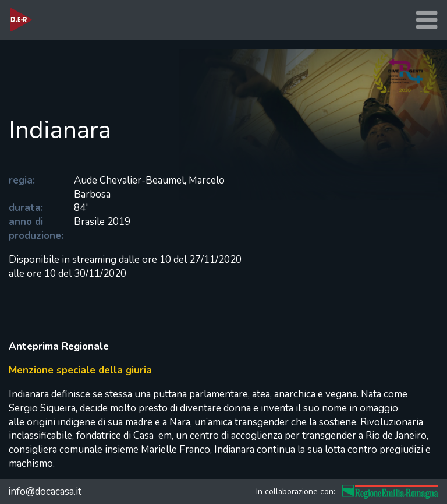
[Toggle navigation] (427, 20)
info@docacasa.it (45, 491)
